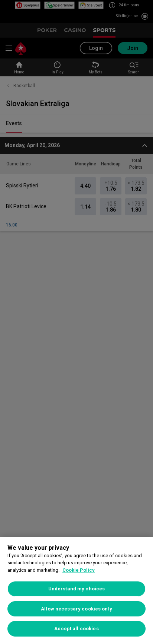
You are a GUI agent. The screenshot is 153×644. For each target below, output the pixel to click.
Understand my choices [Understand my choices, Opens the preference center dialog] (77, 589)
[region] (76, 590)
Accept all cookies (76, 629)
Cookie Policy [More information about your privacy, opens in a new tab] (79, 570)
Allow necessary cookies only (76, 609)
